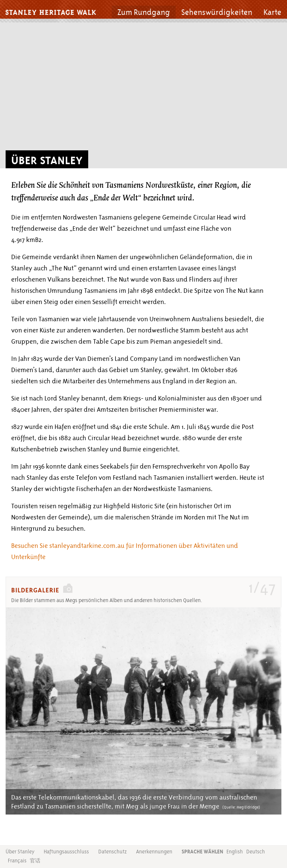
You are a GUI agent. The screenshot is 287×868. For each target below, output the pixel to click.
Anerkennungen (154, 852)
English (235, 852)
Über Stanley (20, 852)
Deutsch (256, 852)
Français (17, 861)
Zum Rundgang (144, 12)
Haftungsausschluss (66, 852)
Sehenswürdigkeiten (217, 12)
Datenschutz (112, 852)
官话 (35, 861)
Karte (272, 12)
